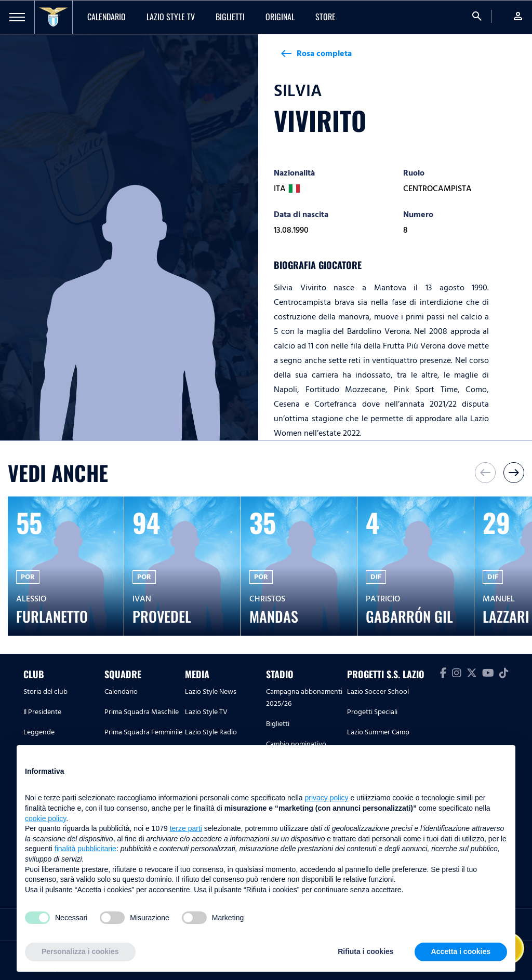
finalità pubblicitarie (85, 849)
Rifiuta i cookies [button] (365, 951)
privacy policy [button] (327, 798)
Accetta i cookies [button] (461, 951)
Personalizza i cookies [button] (80, 951)
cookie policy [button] (45, 818)
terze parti (186, 828)
